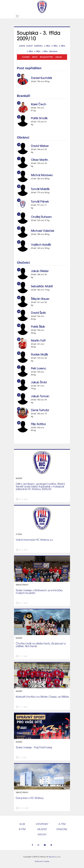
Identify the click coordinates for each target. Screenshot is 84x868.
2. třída (37, 51)
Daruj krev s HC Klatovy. (30, 798)
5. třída (55, 46)
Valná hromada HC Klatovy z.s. (35, 540)
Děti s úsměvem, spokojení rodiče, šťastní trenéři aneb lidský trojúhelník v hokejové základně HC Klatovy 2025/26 (40, 486)
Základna (53, 51)
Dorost (29, 46)
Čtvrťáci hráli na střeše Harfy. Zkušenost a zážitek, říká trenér (41, 645)
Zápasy (35, 57)
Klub (22, 824)
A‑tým (62, 824)
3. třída (30, 51)
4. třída (62, 46)
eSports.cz (52, 857)
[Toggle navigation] (17, 16)
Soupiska (26, 57)
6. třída (47, 46)
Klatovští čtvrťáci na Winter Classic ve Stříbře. (43, 697)
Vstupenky (42, 824)
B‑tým (22, 829)
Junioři (22, 46)
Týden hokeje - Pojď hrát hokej (34, 747)
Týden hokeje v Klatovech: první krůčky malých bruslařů (39, 592)
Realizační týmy (46, 57)
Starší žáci (38, 46)
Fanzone (62, 829)
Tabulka (59, 57)
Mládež (42, 829)
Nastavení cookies (42, 861)
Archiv (42, 834)
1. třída (45, 51)
